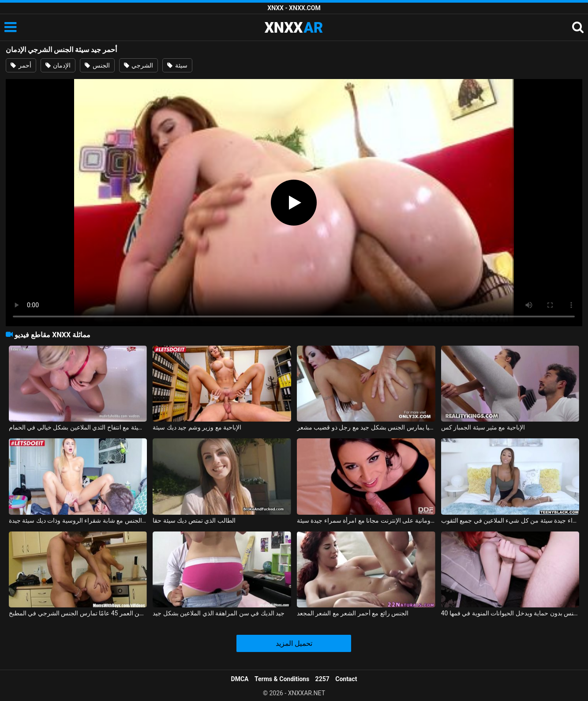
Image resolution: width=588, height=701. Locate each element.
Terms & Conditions (282, 679)
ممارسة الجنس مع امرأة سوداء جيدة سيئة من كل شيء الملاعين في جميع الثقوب (510, 520)
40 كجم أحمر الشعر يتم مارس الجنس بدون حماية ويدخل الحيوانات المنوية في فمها (510, 613)
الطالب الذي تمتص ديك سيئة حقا (194, 520)
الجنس (97, 65)
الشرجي (139, 65)
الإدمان (58, 65)
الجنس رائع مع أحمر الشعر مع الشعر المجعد (353, 613)
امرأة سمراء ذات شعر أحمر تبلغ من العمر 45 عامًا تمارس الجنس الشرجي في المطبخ (78, 613)
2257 (322, 679)
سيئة (177, 65)
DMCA (240, 679)
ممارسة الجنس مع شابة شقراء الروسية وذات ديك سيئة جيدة (78, 520)
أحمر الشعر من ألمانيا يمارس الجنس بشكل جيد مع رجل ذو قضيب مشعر (366, 427)
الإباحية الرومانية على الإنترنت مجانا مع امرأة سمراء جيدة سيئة (366, 520)
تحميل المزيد (294, 643)
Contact (346, 679)
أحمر (21, 65)
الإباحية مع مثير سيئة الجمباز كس (483, 427)
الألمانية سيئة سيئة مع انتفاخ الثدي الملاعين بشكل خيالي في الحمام (78, 427)
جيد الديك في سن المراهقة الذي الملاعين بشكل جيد (219, 613)
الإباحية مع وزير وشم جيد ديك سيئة (197, 427)
